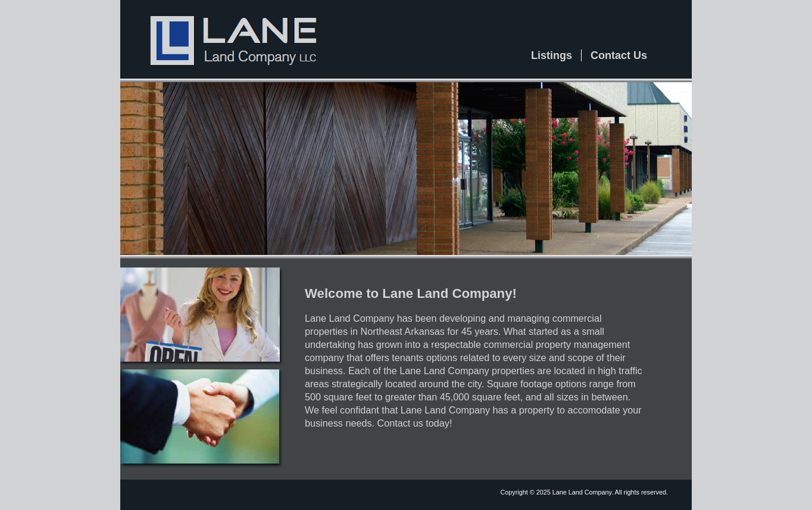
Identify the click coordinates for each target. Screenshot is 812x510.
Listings (552, 55)
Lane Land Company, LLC (227, 35)
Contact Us (619, 55)
